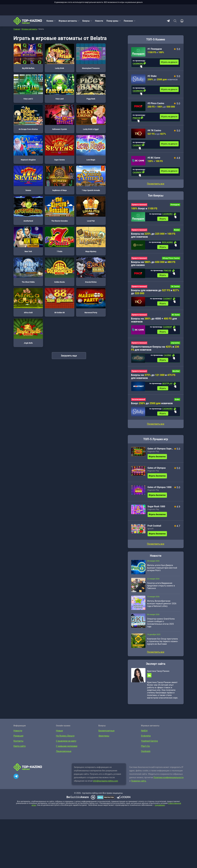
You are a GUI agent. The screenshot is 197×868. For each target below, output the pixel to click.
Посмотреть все (156, 184)
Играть (163, 219)
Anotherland (111, 140)
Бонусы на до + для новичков (153, 235)
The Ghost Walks (55, 197)
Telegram (168, 21)
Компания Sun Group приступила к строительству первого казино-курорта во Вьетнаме (163, 642)
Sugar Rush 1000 (156, 507)
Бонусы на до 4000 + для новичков (154, 320)
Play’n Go (145, 747)
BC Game (176, 315)
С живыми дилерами (67, 747)
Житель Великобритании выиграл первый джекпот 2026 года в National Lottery (162, 604)
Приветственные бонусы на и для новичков (155, 349)
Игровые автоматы (68, 21)
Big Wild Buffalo (27, 55)
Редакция (18, 737)
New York (83, 169)
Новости (99, 21)
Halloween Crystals (111, 84)
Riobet (177, 230)
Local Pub (55, 169)
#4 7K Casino (154, 130)
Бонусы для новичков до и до (155, 292)
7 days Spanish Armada (83, 140)
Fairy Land (27, 84)
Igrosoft (151, 529)
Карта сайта (20, 747)
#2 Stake (152, 76)
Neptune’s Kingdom (55, 112)
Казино (50, 21)
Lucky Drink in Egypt (27, 112)
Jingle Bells (111, 225)
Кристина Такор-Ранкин (158, 672)
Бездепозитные (107, 732)
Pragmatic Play (153, 452)
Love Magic (111, 112)
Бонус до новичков (152, 404)
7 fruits (111, 169)
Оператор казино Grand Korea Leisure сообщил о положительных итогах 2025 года (161, 623)
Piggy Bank (55, 84)
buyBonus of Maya (55, 140)
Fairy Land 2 (111, 55)
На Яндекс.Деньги (65, 737)
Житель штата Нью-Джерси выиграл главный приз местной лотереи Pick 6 (162, 569)
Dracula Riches (111, 197)
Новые (59, 732)
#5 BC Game (154, 158)
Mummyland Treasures (83, 55)
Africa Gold (27, 225)
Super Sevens (83, 112)
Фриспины (104, 737)
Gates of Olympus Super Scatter (160, 449)
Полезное (128, 21)
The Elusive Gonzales (27, 169)
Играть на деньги (169, 62)
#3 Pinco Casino (156, 103)
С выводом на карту (66, 742)
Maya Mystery (27, 197)
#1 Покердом (155, 49)
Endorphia (146, 737)
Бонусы (86, 21)
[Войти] (181, 21)
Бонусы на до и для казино (153, 264)
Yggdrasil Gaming (149, 742)
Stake (177, 400)
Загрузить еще (69, 249)
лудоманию (160, 806)
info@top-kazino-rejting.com (106, 782)
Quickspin (146, 752)
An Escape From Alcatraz (83, 84)
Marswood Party (83, 225)
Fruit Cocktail (154, 526)
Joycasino (175, 343)
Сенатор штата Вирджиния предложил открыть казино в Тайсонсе (161, 586)
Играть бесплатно (157, 457)
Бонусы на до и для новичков (153, 377)
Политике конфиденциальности (169, 778)
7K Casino (175, 287)
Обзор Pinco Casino (171, 258)
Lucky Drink (55, 55)
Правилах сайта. (139, 782)
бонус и (144, 208)
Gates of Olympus (157, 469)
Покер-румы (112, 21)
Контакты (18, 742)
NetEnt (144, 732)
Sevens (27, 140)
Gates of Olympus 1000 (160, 488)
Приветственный (139, 205)
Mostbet (176, 372)
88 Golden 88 (55, 225)
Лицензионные (64, 752)
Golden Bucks (83, 197)
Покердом (175, 205)
